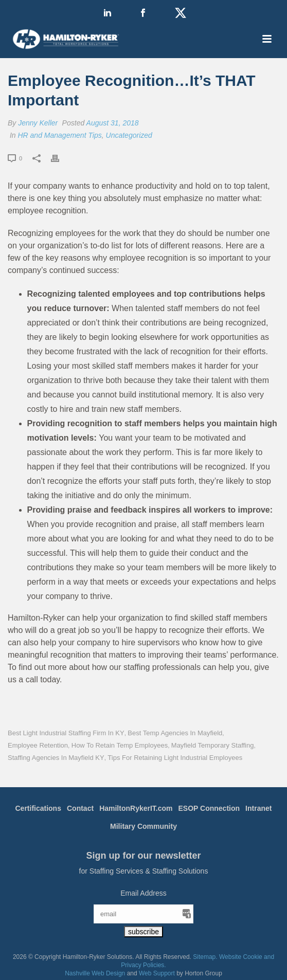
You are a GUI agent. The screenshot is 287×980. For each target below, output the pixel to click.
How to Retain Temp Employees (120, 745)
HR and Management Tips (59, 135)
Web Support (157, 973)
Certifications (38, 808)
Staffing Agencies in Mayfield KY (56, 758)
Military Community (143, 826)
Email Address (143, 893)
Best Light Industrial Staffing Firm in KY (66, 733)
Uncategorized (129, 135)
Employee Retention (38, 745)
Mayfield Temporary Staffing (213, 745)
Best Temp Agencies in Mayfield (175, 733)
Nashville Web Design (95, 973)
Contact (80, 808)
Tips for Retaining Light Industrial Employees (175, 758)
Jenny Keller (38, 123)
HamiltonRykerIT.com (136, 808)
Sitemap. (205, 957)
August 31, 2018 (113, 123)
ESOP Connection (209, 808)
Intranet (258, 808)
